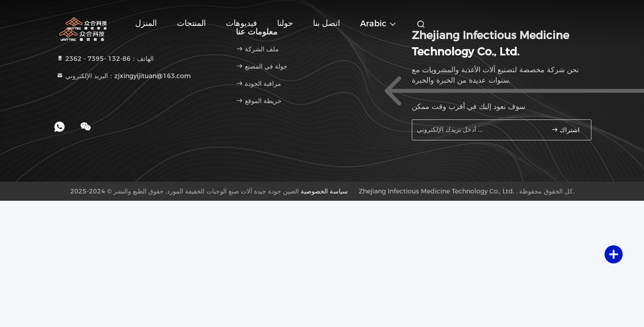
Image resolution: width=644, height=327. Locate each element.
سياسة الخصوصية (324, 191)
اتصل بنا (327, 23)
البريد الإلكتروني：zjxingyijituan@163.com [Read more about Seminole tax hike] (124, 76)
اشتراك (566, 130)
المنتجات (191, 23)
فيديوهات (241, 23)
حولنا (285, 23)
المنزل (146, 23)
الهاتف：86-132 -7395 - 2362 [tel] (105, 59)
